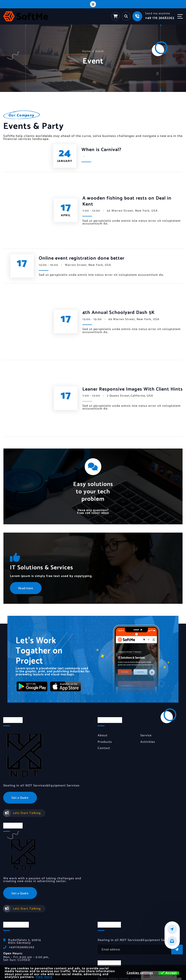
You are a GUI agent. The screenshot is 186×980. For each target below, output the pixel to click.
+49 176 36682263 (160, 18)
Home (87, 51)
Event (100, 51)
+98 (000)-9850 (93, 451)
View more (44, 977)
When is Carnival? (101, 150)
